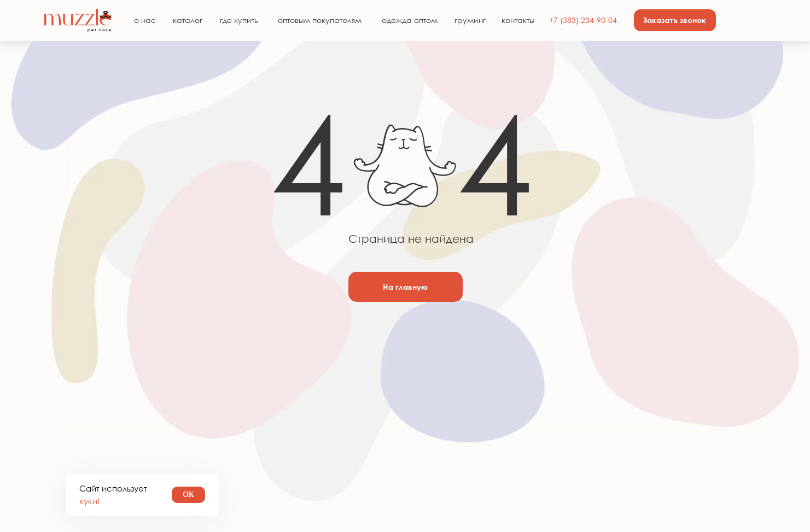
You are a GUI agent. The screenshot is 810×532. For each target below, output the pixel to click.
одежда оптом (410, 20)
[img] (78, 20)
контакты (518, 20)
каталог (188, 20)
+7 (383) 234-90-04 (583, 20)
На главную (405, 287)
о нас (145, 20)
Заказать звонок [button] (675, 20)
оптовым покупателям (320, 20)
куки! (89, 501)
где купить (239, 20)
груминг (470, 20)
